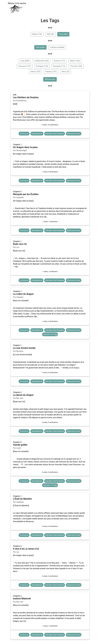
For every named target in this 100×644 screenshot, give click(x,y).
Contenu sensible (57, 47)
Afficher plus (50, 79)
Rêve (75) (66, 72)
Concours (24, 134)
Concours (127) (24, 66)
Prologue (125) (42, 66)
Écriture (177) (59, 61)
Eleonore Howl (74, 134)
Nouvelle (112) (59, 66)
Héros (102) (35, 72)
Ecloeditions (37, 134)
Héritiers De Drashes (55, 134)
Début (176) (37, 34)
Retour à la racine (17, 8)
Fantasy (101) (51, 72)
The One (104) (76, 66)
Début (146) (75, 61)
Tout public (40, 47)
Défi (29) (50, 34)
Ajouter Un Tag (50, 334)
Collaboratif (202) (41, 61)
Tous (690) (63, 34)
